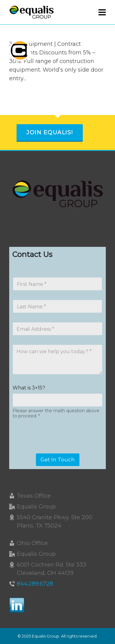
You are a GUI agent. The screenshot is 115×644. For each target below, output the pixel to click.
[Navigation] (102, 12)
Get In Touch (58, 460)
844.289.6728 (35, 584)
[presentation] (59, 449)
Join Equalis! (50, 132)
